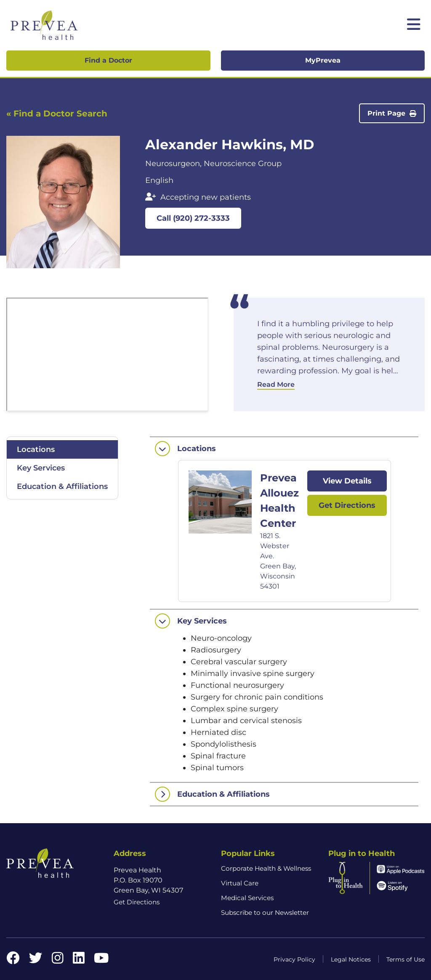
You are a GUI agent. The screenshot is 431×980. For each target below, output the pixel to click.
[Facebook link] (13, 960)
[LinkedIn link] (79, 960)
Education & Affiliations (62, 486)
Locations (36, 449)
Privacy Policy (294, 959)
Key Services (41, 468)
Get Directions (347, 505)
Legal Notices (351, 959)
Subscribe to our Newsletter (265, 913)
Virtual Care (240, 883)
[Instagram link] (58, 960)
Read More (276, 384)
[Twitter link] (36, 960)
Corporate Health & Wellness (266, 868)
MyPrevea (323, 60)
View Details (347, 481)
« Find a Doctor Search (57, 114)
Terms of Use (406, 959)
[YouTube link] (101, 960)
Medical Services (247, 898)
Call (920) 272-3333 (193, 218)
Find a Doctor (108, 60)
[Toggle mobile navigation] (414, 25)
